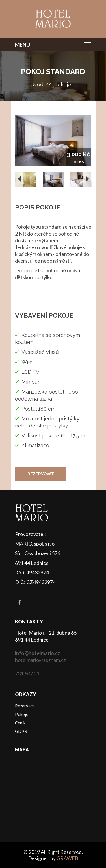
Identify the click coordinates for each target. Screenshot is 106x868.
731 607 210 (29, 674)
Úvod (37, 85)
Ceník (20, 723)
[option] (53, 140)
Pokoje (63, 85)
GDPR (21, 731)
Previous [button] (19, 179)
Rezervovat (41, 474)
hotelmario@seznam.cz (40, 660)
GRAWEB (67, 858)
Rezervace (25, 706)
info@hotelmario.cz (38, 653)
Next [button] (88, 179)
